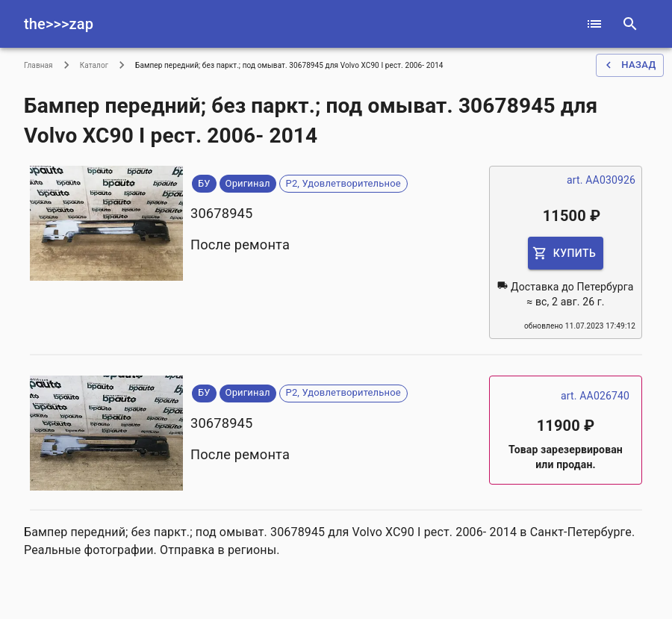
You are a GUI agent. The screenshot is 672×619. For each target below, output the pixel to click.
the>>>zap (59, 24)
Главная (38, 65)
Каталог (94, 65)
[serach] (630, 24)
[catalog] (594, 24)
